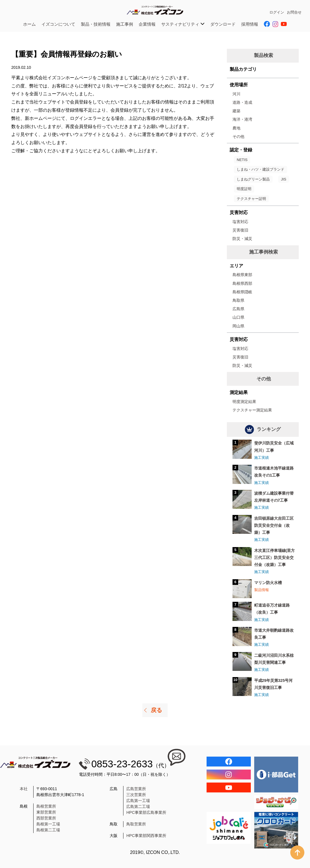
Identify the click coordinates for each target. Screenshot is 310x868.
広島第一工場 (138, 801)
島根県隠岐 (242, 292)
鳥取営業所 (136, 824)
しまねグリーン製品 (253, 179)
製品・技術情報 (96, 24)
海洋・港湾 (242, 119)
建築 (236, 111)
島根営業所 (46, 806)
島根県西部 (242, 283)
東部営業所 (46, 812)
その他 (238, 136)
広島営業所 (136, 789)
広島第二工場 (138, 807)
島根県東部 (242, 275)
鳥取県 (238, 300)
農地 (236, 128)
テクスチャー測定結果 (252, 410)
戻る (156, 710)
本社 (24, 789)
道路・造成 (242, 102)
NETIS (242, 160)
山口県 (238, 317)
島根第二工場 (48, 830)
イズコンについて (58, 24)
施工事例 (125, 24)
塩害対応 (240, 222)
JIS (284, 179)
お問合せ (294, 12)
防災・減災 (242, 239)
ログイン (277, 12)
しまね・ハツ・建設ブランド (261, 169)
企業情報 (147, 24)
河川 (236, 94)
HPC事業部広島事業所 (146, 812)
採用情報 (250, 24)
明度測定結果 (244, 402)
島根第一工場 (48, 824)
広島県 (238, 309)
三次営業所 (136, 795)
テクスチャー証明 (251, 199)
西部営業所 (46, 818)
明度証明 (244, 189)
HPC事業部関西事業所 (146, 836)
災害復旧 (240, 230)
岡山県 (238, 326)
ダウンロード (223, 24)
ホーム (29, 24)
